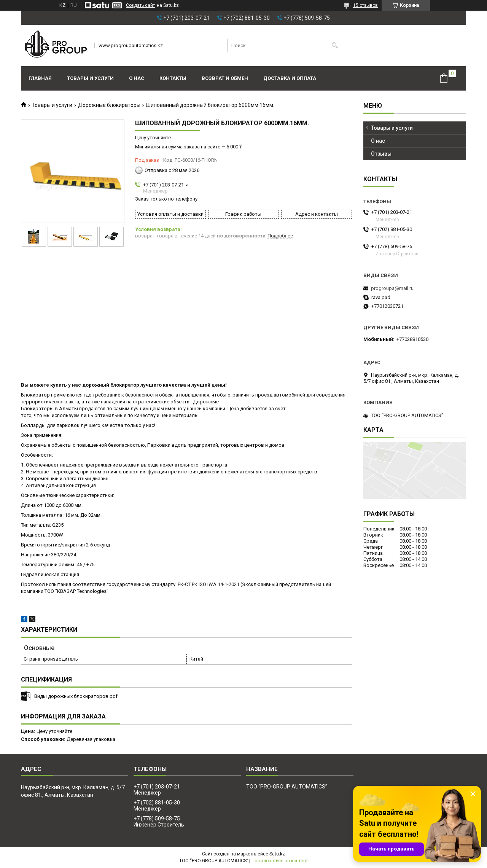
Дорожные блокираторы (109, 105)
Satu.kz (277, 854)
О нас (137, 78)
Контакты (173, 78)
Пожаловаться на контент (280, 861)
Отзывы (381, 154)
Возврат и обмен (225, 78)
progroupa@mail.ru (392, 288)
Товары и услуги (90, 78)
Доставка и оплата (290, 78)
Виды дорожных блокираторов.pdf (76, 696)
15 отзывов (365, 5)
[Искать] (335, 45)
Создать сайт (140, 5)
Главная (40, 78)
